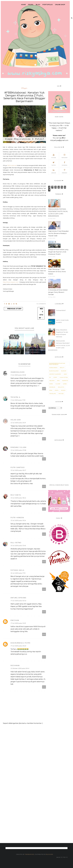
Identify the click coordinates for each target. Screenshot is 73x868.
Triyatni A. (16, 397)
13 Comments (41, 304)
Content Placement (55, 374)
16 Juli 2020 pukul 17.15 (18, 573)
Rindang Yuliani (19, 447)
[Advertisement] (37, 781)
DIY (50, 377)
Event (55, 377)
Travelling (53, 394)
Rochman (15, 666)
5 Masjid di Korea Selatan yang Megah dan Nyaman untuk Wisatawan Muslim (58, 252)
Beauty (62, 368)
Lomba (65, 384)
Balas (44, 389)
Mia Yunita (16, 495)
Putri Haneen (17, 518)
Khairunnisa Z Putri (20, 643)
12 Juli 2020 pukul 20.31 (18, 423)
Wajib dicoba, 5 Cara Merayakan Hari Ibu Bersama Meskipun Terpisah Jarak (58, 233)
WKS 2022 (61, 394)
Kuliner (58, 384)
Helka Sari (16, 420)
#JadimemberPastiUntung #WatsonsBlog (57, 364)
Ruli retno (16, 543)
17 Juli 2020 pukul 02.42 (18, 601)
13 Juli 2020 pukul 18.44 (18, 498)
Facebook (64, 163)
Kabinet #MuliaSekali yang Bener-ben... (13, 351)
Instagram (64, 156)
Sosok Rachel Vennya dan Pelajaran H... (35, 351)
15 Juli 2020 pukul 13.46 (18, 546)
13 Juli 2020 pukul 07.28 (18, 450)
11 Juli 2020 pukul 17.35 (18, 400)
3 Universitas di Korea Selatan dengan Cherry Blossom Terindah (58, 292)
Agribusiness (53, 368)
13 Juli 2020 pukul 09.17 (18, 470)
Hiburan (52, 381)
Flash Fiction (64, 377)
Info (58, 381)
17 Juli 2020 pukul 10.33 (18, 623)
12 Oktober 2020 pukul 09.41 (20, 668)
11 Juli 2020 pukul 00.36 (18, 375)
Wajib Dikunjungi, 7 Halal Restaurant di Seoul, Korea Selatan (57, 272)
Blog (38, 5)
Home (23, 5)
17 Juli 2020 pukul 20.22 (18, 646)
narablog (52, 387)
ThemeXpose (30, 854)
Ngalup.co (61, 387)
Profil (31, 5)
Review (63, 390)
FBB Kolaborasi (12, 165)
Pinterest (64, 171)
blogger (24, 88)
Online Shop (60, 5)
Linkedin (54, 171)
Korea (51, 384)
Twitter (54, 163)
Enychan (15, 620)
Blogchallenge (54, 371)
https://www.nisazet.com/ (11, 282)
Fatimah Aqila (17, 570)
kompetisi (65, 381)
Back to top (62, 857)
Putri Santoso (18, 467)
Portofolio (48, 5)
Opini (51, 390)
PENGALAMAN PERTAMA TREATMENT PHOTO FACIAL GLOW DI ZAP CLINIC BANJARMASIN (58, 213)
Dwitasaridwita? (61, 310)
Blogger (50, 854)
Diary (65, 374)
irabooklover (18, 372)
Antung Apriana (18, 598)
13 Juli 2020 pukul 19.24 (18, 520)
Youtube (54, 156)
